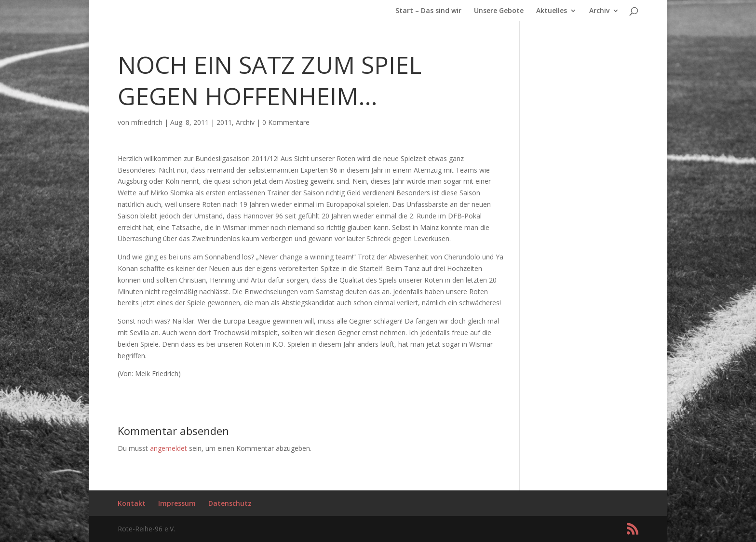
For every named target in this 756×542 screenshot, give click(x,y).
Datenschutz (230, 503)
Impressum (177, 503)
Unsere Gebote (499, 11)
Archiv (599, 11)
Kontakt (132, 503)
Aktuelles (552, 11)
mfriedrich (147, 122)
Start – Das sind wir (428, 11)
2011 (224, 122)
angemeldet (169, 448)
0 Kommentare (286, 122)
